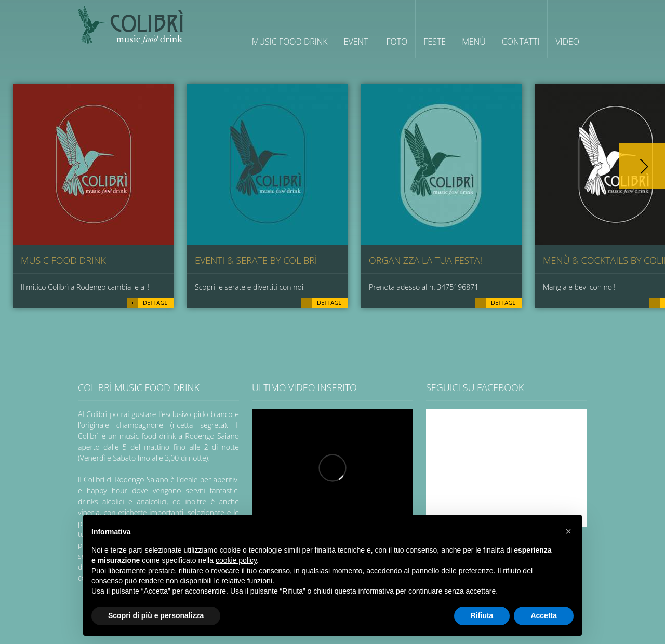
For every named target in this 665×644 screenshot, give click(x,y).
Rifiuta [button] (482, 615)
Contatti (521, 42)
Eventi (357, 42)
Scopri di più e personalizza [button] (156, 615)
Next (642, 166)
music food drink (63, 260)
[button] (568, 531)
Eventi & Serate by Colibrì (256, 260)
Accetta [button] (544, 615)
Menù (474, 42)
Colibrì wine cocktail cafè (130, 25)
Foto (397, 42)
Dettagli (156, 303)
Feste (435, 42)
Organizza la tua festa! (425, 260)
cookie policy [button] (236, 560)
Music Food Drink (290, 42)
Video (567, 42)
